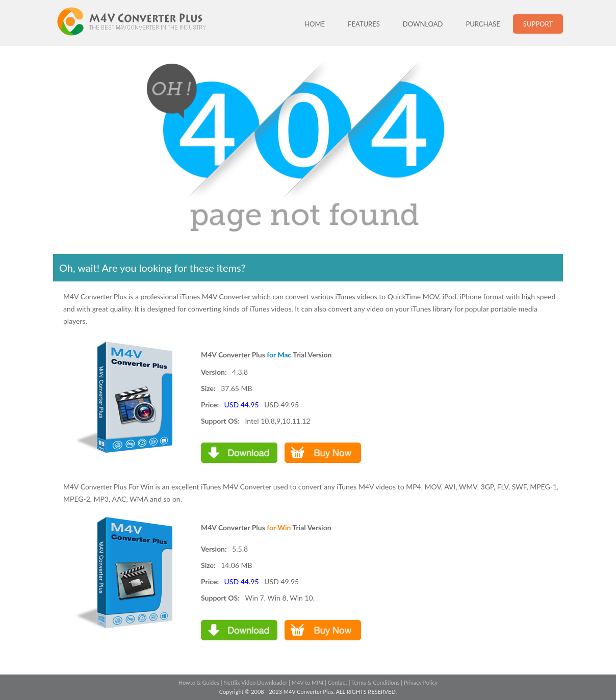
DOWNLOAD (423, 24)
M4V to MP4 (308, 682)
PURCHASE (483, 24)
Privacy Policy (421, 682)
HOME (315, 24)
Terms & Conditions (376, 682)
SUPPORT (538, 24)
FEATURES (364, 24)
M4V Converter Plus (142, 23)
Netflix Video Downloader (255, 682)
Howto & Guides (199, 682)
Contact (338, 682)
